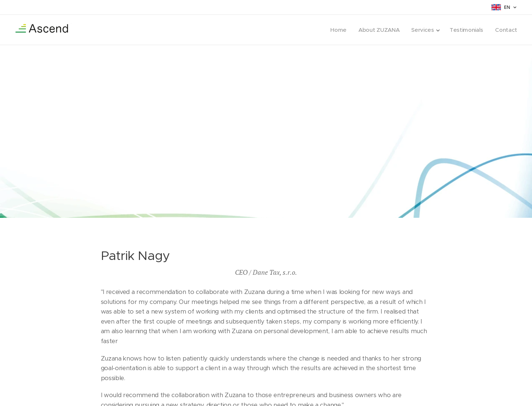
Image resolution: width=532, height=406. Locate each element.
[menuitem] (336, 30)
